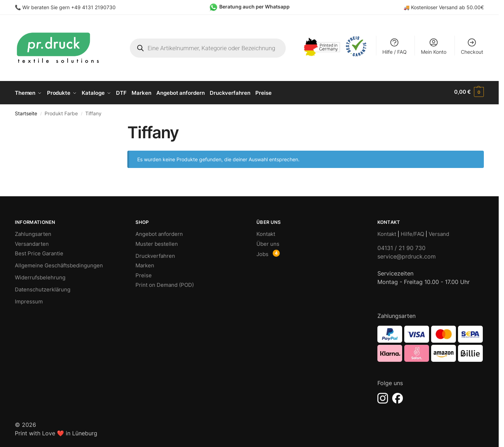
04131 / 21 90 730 (401, 246)
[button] (469, 92)
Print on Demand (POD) (165, 283)
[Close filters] (97, 126)
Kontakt (266, 233)
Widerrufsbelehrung (40, 276)
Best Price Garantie (39, 252)
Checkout (472, 46)
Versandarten (32, 242)
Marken (145, 264)
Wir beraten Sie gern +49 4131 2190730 (69, 7)
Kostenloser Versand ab (439, 7)
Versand (439, 233)
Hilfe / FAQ (395, 46)
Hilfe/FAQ (412, 233)
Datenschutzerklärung (43, 288)
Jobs (262, 253)
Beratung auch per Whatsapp (254, 7)
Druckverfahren (155, 254)
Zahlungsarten (33, 233)
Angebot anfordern (159, 233)
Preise (144, 274)
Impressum (29, 300)
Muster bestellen (157, 242)
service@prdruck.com (407, 255)
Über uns (268, 242)
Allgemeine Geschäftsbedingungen (59, 264)
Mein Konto (434, 46)
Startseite (26, 112)
